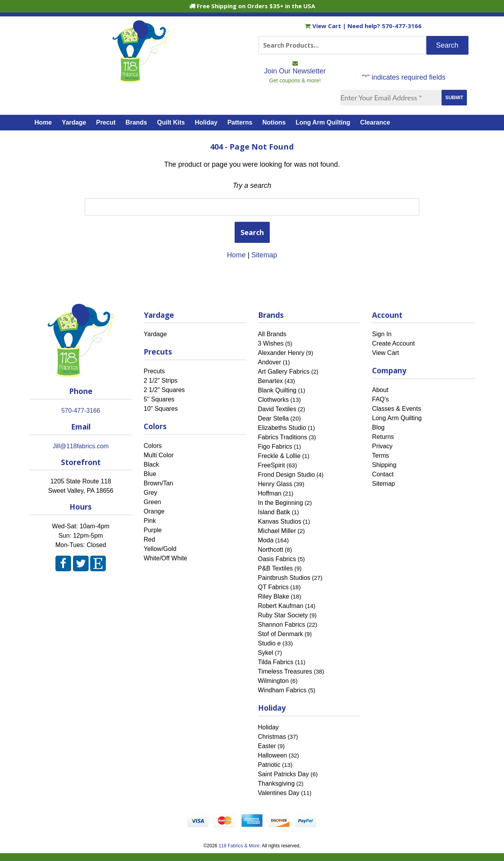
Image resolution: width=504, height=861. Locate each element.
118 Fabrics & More (239, 846)
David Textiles (277, 409)
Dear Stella (273, 418)
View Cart (324, 26)
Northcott (271, 550)
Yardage (74, 122)
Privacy (382, 446)
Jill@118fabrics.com (81, 446)
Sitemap (264, 255)
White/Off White (166, 558)
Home (43, 122)
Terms (381, 455)
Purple (153, 530)
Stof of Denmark (281, 634)
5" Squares (159, 399)
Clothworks (273, 400)
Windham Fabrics (282, 690)
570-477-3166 (402, 26)
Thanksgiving (276, 783)
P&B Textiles (276, 568)
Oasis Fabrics (277, 559)
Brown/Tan (159, 483)
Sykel (266, 653)
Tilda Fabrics (276, 662)
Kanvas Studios (280, 521)
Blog (378, 427)
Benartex (271, 381)
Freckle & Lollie (279, 456)
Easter (267, 746)
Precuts (154, 371)
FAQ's (380, 399)
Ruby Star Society (283, 615)
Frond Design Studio (287, 475)
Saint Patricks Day (284, 774)
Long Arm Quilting (323, 122)
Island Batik (274, 512)
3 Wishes (271, 343)
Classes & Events (396, 409)
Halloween (273, 755)
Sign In (382, 334)
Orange (154, 511)
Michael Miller (277, 531)
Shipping (384, 465)
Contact (383, 474)
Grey (150, 493)
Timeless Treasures (285, 671)
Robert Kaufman (281, 606)
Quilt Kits (171, 122)
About (380, 390)
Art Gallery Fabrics (284, 372)
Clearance (375, 122)
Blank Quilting (277, 390)
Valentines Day (279, 793)
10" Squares (161, 409)
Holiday (206, 122)
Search (252, 232)
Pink (150, 521)
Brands (136, 122)
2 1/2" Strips (161, 381)
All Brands (272, 334)
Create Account (393, 343)
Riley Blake (274, 596)
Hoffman (270, 493)
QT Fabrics (273, 587)
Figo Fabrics (275, 447)
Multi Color (159, 455)
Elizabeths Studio (282, 428)
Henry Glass (275, 484)
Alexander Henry (281, 353)
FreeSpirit (272, 465)
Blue (150, 474)
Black (151, 464)
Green (152, 502)
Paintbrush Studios (284, 578)
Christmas (272, 737)
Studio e (270, 643)
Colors (153, 446)
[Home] (141, 79)
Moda (266, 540)
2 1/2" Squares (164, 390)
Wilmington (273, 681)
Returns (383, 437)
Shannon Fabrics (282, 625)
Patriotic (269, 765)
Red (149, 539)
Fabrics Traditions (283, 437)
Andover (270, 362)
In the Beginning (281, 503)
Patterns (240, 122)
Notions (274, 122)
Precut (106, 122)
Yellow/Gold (160, 549)
